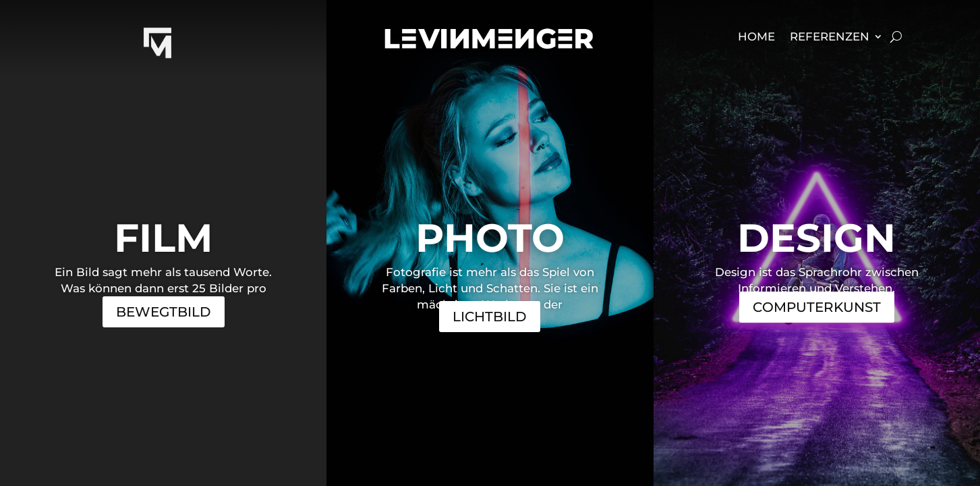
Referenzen (830, 37)
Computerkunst (817, 307)
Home (756, 37)
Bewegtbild (164, 312)
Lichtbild (490, 317)
